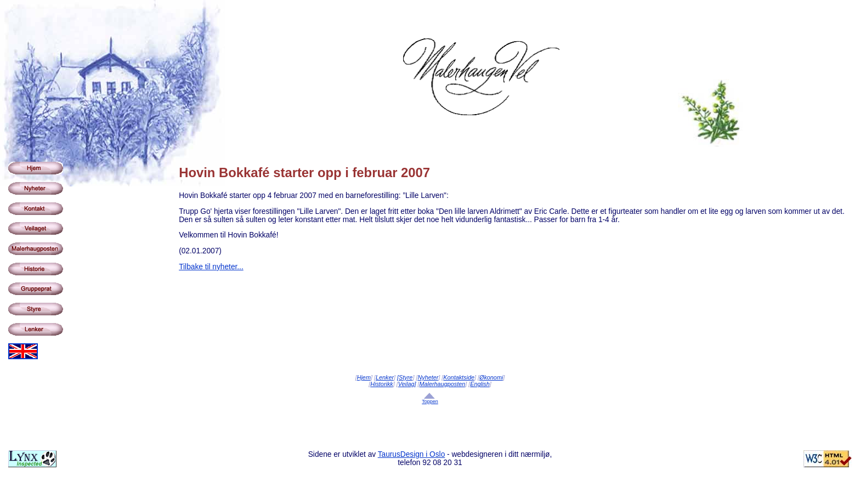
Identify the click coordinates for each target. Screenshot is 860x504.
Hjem (364, 377)
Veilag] (407, 384)
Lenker (385, 377)
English (480, 384)
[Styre (405, 377)
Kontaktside (459, 377)
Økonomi (491, 377)
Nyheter (428, 377)
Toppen (430, 401)
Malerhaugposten (443, 384)
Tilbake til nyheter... (211, 267)
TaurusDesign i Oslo (412, 454)
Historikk (382, 384)
